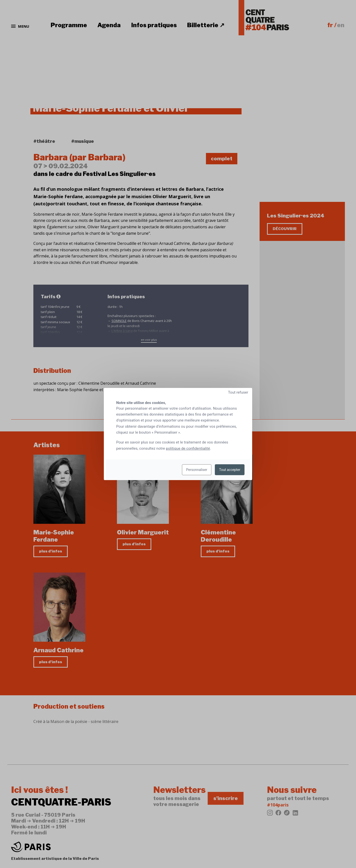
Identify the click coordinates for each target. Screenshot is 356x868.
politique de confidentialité (188, 448)
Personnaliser (197, 470)
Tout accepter (230, 470)
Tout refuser (238, 392)
